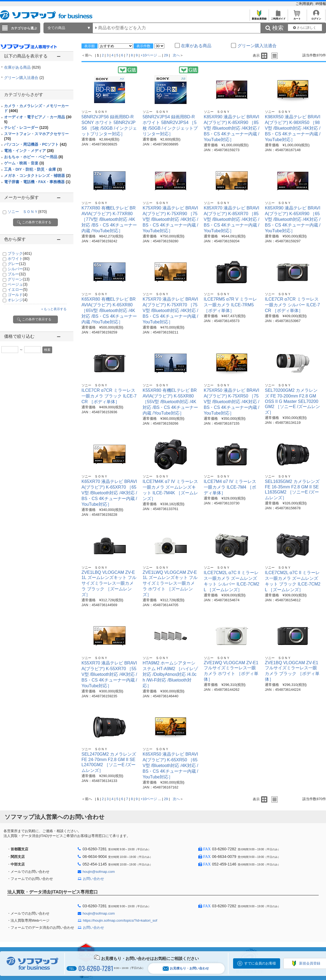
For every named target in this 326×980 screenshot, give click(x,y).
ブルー (17, 274)
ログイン (316, 17)
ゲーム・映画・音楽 (24, 163)
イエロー (18, 289)
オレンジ (18, 300)
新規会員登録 (259, 17)
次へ (176, 55)
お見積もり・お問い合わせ (186, 968)
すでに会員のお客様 (260, 963)
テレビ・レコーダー (26, 128)
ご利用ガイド (278, 17)
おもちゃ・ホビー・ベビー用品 (34, 157)
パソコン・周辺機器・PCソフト (35, 144)
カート (297, 17)
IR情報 (321, 4)
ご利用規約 (305, 4)
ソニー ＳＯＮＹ (27, 212)
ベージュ (18, 284)
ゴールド (18, 295)
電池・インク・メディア (29, 151)
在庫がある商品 (22, 67)
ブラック (20, 253)
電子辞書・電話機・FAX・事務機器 (37, 182)
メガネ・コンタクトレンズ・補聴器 (37, 176)
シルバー (19, 269)
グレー (17, 264)
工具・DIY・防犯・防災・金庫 (33, 169)
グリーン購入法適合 (24, 78)
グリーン (19, 279)
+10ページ (149, 55)
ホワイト (19, 259)
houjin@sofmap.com (99, 872)
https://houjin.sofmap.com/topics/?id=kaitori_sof (120, 920)
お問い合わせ (93, 879)
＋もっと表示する (54, 309)
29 (166, 55)
